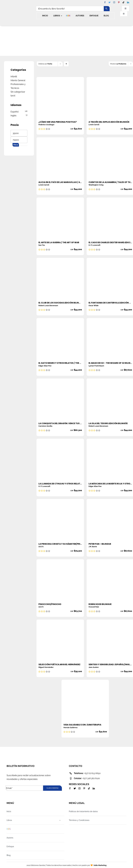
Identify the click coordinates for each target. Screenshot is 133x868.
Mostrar (118, 64)
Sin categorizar (18, 92)
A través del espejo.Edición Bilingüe (109, 122)
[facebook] (105, 2)
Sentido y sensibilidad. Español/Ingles (110, 664)
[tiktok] (123, 2)
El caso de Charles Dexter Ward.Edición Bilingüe (110, 242)
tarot (13, 96)
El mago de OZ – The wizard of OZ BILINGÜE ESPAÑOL (110, 363)
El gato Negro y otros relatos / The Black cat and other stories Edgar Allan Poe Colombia (60, 363)
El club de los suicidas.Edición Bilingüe (60, 303)
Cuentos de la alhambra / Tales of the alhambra (110, 182)
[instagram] (114, 2)
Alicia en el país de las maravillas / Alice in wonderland (60, 182)
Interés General (18, 80)
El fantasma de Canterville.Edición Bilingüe (110, 303)
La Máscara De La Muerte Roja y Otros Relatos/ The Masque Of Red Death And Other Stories (110, 484)
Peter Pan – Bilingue (100, 544)
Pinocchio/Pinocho (50, 604)
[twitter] (110, 2)
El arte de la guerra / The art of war (59, 242)
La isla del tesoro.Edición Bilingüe (108, 423)
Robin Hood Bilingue (100, 604)
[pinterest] (119, 2)
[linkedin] (128, 2)
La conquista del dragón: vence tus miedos (60, 423)
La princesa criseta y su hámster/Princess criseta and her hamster (60, 544)
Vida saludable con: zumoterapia (82, 725)
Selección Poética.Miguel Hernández (59, 664)
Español (15, 112)
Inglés (13, 116)
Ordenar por (45, 64)
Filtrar (16, 145)
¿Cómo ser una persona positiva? (58, 122)
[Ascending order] (66, 64)
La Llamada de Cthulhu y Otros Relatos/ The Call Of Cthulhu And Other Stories (60, 484)
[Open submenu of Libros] (60, 820)
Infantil (14, 77)
